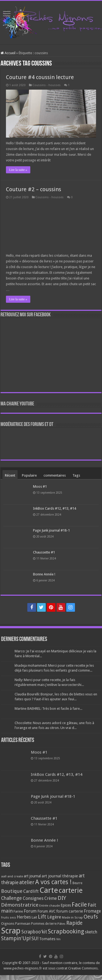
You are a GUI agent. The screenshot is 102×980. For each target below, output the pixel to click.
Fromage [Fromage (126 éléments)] (92, 911)
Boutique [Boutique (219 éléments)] (12, 891)
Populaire (29, 475)
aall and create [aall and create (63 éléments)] (12, 876)
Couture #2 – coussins (34, 189)
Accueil (8, 53)
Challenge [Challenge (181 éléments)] (11, 898)
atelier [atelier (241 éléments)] (27, 882)
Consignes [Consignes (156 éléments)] (33, 898)
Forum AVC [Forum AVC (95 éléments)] (46, 911)
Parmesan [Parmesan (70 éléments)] (23, 924)
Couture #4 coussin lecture (40, 77)
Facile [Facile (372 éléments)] (79, 905)
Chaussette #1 (44, 552)
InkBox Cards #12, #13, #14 (55, 508)
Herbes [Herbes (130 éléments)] (24, 917)
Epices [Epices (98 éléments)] (66, 905)
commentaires (55, 475)
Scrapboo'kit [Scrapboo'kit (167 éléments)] (34, 932)
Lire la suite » (18, 170)
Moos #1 (40, 486)
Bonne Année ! (44, 574)
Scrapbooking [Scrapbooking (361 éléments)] (66, 931)
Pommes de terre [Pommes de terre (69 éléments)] (44, 924)
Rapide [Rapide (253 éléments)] (74, 923)
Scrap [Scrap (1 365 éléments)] (11, 931)
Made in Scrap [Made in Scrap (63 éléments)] (72, 917)
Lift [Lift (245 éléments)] (42, 917)
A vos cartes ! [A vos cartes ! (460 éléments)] (53, 882)
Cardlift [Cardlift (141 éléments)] (31, 891)
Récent (10, 475)
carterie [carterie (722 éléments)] (71, 890)
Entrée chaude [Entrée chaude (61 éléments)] (50, 906)
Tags (76, 475)
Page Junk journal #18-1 (51, 530)
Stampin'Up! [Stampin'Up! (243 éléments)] (16, 938)
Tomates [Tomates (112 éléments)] (47, 939)
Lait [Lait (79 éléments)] (34, 917)
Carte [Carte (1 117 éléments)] (49, 890)
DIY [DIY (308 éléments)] (62, 898)
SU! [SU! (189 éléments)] (35, 938)
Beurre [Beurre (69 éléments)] (77, 883)
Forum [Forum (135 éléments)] (30, 911)
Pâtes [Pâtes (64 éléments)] (61, 924)
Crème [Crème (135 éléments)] (51, 898)
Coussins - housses (47, 85)
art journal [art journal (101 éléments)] (32, 876)
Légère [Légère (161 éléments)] (54, 917)
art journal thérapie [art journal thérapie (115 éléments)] (60, 876)
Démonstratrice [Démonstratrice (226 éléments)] (20, 905)
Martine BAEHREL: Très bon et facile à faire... (48, 709)
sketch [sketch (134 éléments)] (91, 932)
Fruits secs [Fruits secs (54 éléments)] (9, 918)
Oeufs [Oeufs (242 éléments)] (91, 917)
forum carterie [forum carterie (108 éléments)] (70, 911)
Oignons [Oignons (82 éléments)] (8, 924)
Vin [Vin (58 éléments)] (58, 939)
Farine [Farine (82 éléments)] (18, 911)
